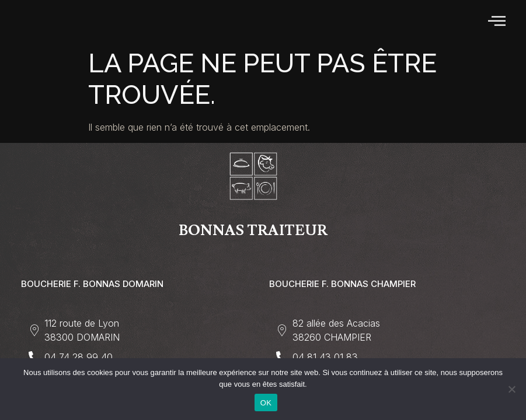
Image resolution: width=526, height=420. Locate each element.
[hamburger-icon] (498, 22)
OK (266, 403)
